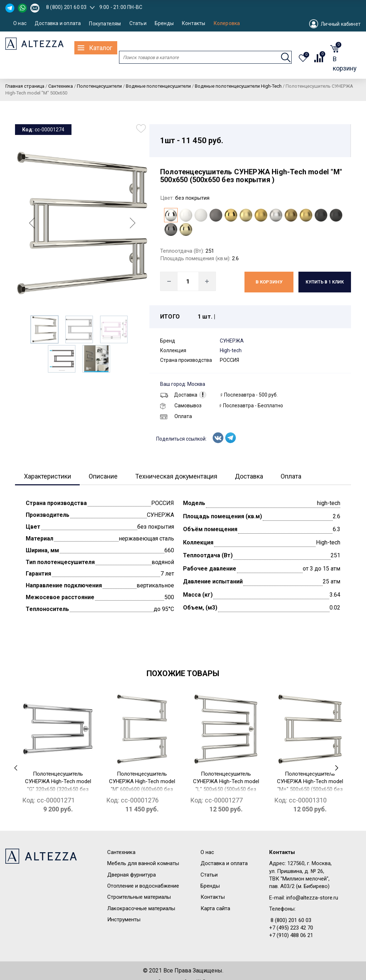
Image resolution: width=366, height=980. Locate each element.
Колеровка (227, 23)
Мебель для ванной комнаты (143, 863)
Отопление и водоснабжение (143, 886)
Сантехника (121, 852)
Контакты (194, 23)
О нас (20, 23)
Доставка (179, 395)
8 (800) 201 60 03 (66, 7)
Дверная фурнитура (132, 875)
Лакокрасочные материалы (141, 908)
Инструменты (124, 920)
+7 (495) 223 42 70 (291, 928)
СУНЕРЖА (232, 341)
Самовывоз (181, 406)
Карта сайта (215, 908)
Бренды (164, 23)
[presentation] (16, 768)
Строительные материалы (139, 897)
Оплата (176, 416)
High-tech (231, 350)
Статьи (138, 23)
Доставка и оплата (58, 23)
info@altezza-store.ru (312, 898)
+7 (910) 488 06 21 (291, 936)
